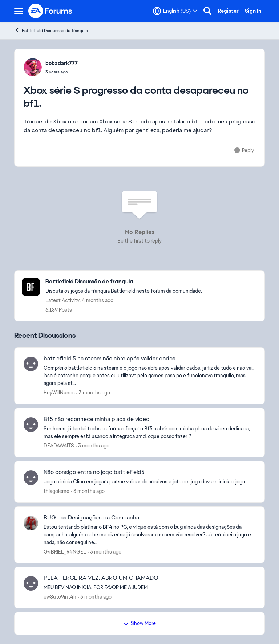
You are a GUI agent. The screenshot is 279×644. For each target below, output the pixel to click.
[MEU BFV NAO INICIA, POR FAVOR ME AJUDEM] (149, 588)
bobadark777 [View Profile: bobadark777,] (62, 63)
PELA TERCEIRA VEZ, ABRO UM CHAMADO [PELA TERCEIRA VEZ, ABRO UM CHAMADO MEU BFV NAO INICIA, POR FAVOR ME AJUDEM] (101, 578)
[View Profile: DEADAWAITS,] (31, 425)
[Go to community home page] (50, 11)
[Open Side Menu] (19, 11)
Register (228, 11)
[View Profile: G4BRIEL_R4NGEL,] (31, 523)
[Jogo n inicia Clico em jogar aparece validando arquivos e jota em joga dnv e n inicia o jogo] (149, 482)
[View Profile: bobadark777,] (33, 67)
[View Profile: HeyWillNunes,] (31, 364)
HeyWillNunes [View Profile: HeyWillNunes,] (59, 393)
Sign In (253, 11)
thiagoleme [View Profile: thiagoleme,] (56, 491)
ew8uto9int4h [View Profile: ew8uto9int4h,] (60, 597)
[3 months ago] (93, 393)
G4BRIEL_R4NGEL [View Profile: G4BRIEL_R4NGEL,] (65, 551)
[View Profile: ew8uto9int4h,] (31, 583)
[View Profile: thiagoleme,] (31, 478)
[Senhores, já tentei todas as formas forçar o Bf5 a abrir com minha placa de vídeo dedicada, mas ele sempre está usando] (149, 433)
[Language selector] (175, 11)
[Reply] (244, 151)
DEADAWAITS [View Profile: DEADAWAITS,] (59, 446)
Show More (139, 623)
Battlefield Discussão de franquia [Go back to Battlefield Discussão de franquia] (51, 30)
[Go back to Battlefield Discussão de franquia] (124, 282)
